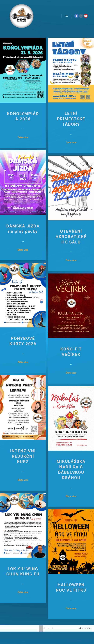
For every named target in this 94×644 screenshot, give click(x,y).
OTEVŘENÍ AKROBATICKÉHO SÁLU (71, 237)
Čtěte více (23, 137)
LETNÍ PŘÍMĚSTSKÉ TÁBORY (71, 119)
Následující (85, 628)
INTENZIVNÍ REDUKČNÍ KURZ (23, 456)
